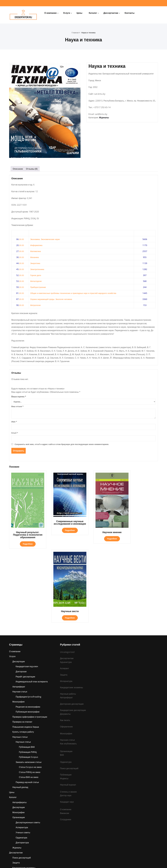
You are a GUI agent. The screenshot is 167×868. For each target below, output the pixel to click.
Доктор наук (66, 720)
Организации (19, 743)
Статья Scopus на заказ (30, 692)
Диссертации (19, 585)
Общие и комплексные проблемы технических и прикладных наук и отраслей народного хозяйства (75, 294)
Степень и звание (21, 814)
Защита (16, 789)
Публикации (18, 809)
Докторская (21, 595)
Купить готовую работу (23, 656)
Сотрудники (66, 745)
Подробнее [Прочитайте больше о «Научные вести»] (141, 533)
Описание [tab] (18, 169)
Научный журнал (68, 710)
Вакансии (65, 738)
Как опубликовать (68, 668)
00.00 (22, 240)
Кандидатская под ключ (27, 590)
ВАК (62, 680)
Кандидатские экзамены (24, 794)
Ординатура (22, 763)
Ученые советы (23, 758)
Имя (14, 423)
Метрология (36, 306)
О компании (50, 13)
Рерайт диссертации (26, 600)
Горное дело (36, 276)
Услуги (67, 13)
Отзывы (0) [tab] (32, 169)
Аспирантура (22, 753)
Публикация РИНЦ (28, 677)
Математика (36, 252)
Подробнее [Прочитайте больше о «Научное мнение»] (102, 533)
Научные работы (20, 819)
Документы (65, 638)
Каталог (93, 13)
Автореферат (19, 611)
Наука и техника (88, 33)
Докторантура (22, 768)
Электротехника (38, 270)
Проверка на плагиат (23, 646)
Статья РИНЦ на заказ (30, 697)
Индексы (64, 703)
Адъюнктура (18, 824)
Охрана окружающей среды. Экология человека (52, 300)
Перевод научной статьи (27, 707)
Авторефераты (20, 728)
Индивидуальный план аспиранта (32, 605)
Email (15, 435)
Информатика (37, 246)
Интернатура (19, 835)
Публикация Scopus (29, 682)
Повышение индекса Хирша (26, 651)
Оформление (66, 651)
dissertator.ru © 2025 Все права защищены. (84, 862)
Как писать (65, 644)
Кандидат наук (67, 727)
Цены (79, 13)
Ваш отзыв (17, 408)
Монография (19, 626)
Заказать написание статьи (29, 687)
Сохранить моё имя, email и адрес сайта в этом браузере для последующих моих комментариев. (62, 446)
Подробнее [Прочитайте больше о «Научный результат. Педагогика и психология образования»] (26, 541)
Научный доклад (20, 712)
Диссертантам (111, 13)
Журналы (104, 121)
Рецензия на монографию (28, 631)
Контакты (129, 13)
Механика (35, 258)
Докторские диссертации (72, 628)
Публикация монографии (28, 636)
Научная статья (20, 616)
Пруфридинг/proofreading (29, 621)
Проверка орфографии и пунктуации (30, 641)
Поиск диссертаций (22, 784)
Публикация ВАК (27, 672)
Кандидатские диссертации (73, 634)
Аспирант (17, 804)
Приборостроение (38, 288)
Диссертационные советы (28, 748)
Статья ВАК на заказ (29, 702)
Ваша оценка (19, 398)
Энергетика (35, 264)
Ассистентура (19, 829)
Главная (75, 33)
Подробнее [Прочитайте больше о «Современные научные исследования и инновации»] (64, 529)
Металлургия (36, 282)
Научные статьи (20, 661)
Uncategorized (67, 576)
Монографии (19, 738)
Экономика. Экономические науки (46, 240)
